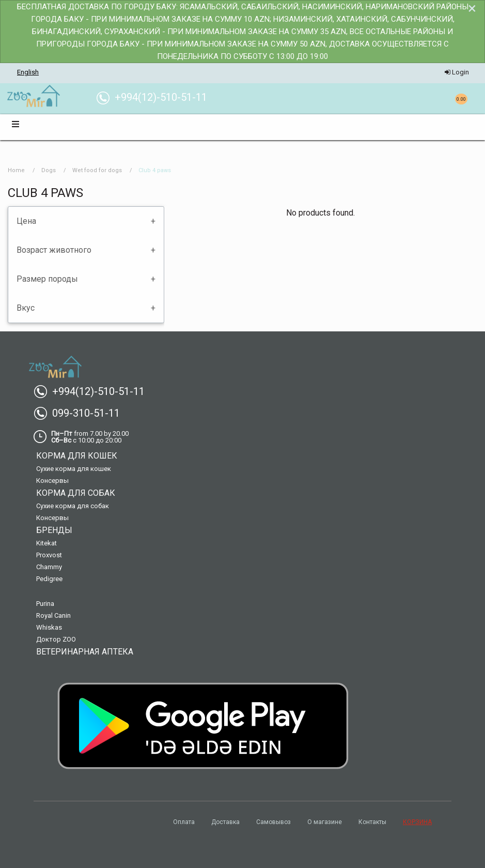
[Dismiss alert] (472, 8)
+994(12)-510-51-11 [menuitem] (156, 97)
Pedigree (49, 579)
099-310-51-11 (81, 413)
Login (457, 72)
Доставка (225, 822)
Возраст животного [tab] (54, 250)
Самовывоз (273, 822)
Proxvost (49, 555)
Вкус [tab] (26, 308)
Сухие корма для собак (73, 506)
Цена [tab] (26, 221)
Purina (45, 604)
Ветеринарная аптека (85, 652)
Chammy (49, 567)
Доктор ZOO (56, 639)
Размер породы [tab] (47, 279)
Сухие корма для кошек (74, 469)
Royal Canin (53, 615)
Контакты (372, 822)
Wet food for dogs (97, 170)
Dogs (49, 170)
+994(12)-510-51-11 (93, 391)
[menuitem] (33, 97)
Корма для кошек (77, 456)
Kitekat (46, 543)
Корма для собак (76, 493)
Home (16, 170)
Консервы (52, 481)
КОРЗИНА (417, 822)
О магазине (325, 822)
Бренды (54, 530)
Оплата (184, 822)
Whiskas (49, 627)
